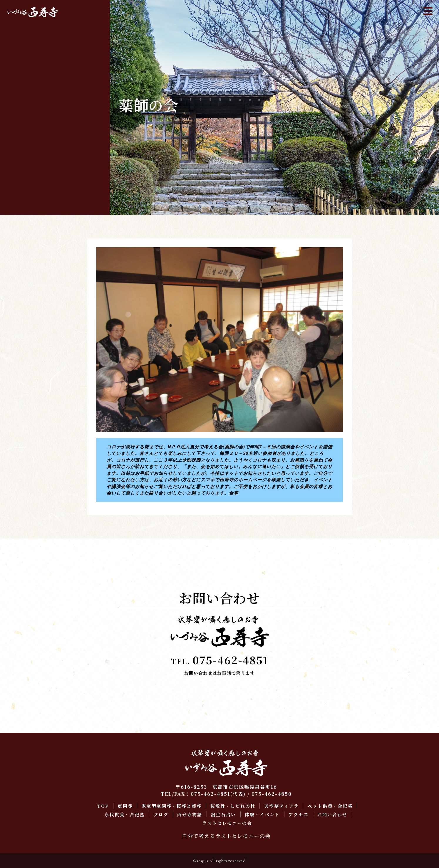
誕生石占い (21, 137)
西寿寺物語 (21, 126)
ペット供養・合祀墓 (31, 92)
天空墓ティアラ (26, 81)
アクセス (19, 159)
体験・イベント (26, 148)
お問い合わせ (24, 170)
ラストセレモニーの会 (34, 182)
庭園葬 (16, 48)
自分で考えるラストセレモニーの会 (226, 836)
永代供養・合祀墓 (29, 104)
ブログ (16, 115)
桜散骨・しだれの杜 (31, 70)
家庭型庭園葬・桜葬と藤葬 (39, 59)
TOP (14, 37)
